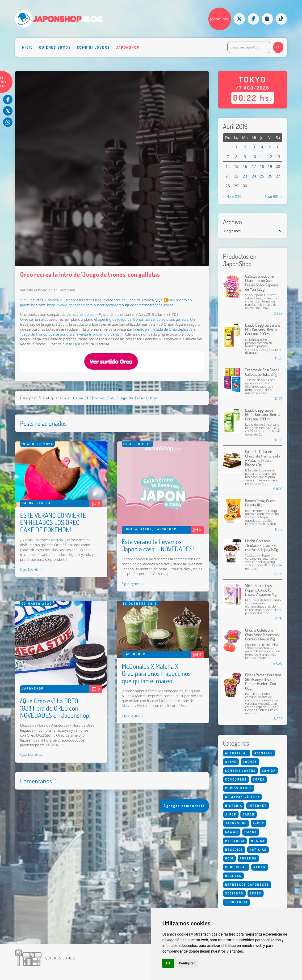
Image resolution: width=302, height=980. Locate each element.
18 (262, 166)
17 (254, 166)
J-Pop (231, 814)
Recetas (45, 503)
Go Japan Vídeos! (242, 797)
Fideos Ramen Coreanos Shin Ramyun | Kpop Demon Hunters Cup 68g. (263, 681)
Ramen (260, 867)
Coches (250, 762)
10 (254, 157)
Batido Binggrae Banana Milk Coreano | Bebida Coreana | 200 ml (263, 329)
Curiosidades (239, 788)
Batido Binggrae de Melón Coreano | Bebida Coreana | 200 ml (263, 414)
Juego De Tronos (132, 398)
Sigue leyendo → (31, 569)
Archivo (232, 222)
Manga (251, 832)
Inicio (27, 47)
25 (262, 176)
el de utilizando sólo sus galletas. (142, 319)
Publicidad (236, 867)
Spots (256, 893)
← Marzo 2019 (232, 196)
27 (278, 176)
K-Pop (259, 823)
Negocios (234, 850)
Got (111, 398)
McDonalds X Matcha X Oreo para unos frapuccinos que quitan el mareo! (156, 673)
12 (270, 157)
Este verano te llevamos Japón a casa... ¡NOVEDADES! (158, 545)
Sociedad (234, 893)
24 (254, 176)
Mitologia (235, 841)
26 (270, 176)
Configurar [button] (187, 963)
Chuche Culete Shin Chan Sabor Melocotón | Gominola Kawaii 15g (263, 635)
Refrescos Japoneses (247, 885)
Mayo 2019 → (274, 196)
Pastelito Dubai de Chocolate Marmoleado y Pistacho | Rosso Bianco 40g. (262, 458)
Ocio (229, 858)
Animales (264, 753)
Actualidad (237, 753)
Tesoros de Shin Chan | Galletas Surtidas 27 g (262, 372)
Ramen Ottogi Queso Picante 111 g (260, 503)
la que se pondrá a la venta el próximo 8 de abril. (108, 332)
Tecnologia (236, 902)
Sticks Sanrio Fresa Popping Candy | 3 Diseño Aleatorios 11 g (261, 590)
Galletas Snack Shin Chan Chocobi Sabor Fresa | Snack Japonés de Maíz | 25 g (262, 283)
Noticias (258, 850)
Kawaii (232, 832)
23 (245, 176)
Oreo (154, 398)
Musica (258, 841)
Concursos (236, 779)
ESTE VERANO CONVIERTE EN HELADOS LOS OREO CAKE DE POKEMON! (53, 522)
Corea (259, 779)
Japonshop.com (84, 314)
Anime (231, 762)
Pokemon (248, 858)
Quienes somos (60, 958)
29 (236, 186)
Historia (234, 806)
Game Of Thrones (89, 398)
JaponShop (220, 19)
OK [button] (168, 963)
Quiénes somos (55, 47)
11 (262, 157)
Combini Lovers (93, 47)
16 (245, 166)
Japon (28, 503)
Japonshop (128, 47)
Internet (258, 806)
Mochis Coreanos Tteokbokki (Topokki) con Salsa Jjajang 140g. (262, 545)
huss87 (69, 344)
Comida (131, 529)
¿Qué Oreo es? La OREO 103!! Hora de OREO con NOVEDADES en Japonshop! (55, 708)
